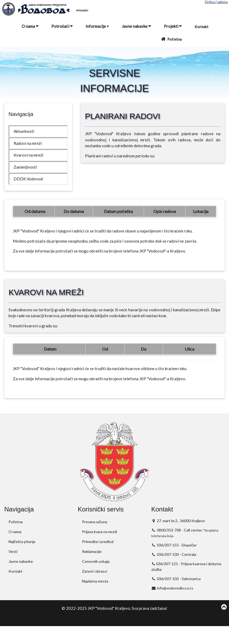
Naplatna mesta (95, 581)
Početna (171, 39)
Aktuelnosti (24, 131)
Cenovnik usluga (96, 561)
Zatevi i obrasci (95, 571)
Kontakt (201, 27)
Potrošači (62, 26)
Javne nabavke (136, 26)
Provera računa (95, 522)
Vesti (13, 551)
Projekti (173, 26)
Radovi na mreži (28, 143)
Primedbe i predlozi (98, 542)
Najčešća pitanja (22, 542)
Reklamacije (92, 551)
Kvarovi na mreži (28, 155)
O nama (30, 26)
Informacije (97, 26)
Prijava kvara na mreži (100, 532)
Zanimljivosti (25, 167)
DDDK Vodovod (28, 179)
